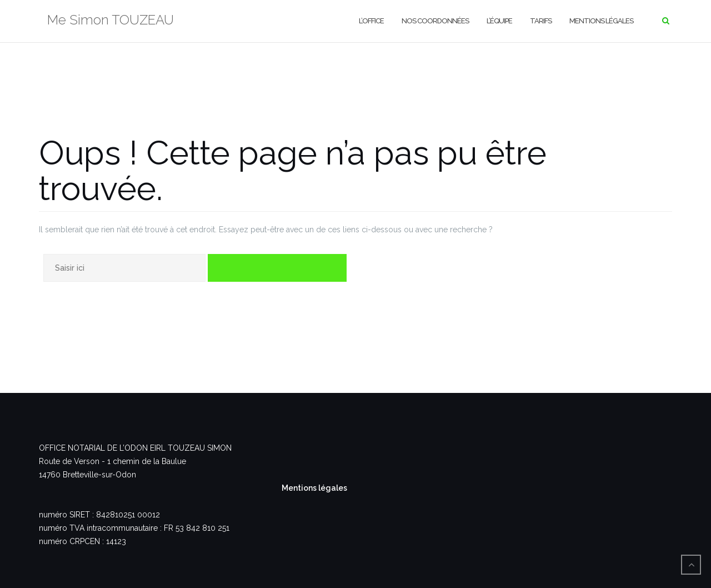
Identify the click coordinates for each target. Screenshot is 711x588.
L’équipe (499, 21)
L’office (371, 21)
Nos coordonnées (435, 21)
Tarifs (541, 21)
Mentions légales (601, 21)
